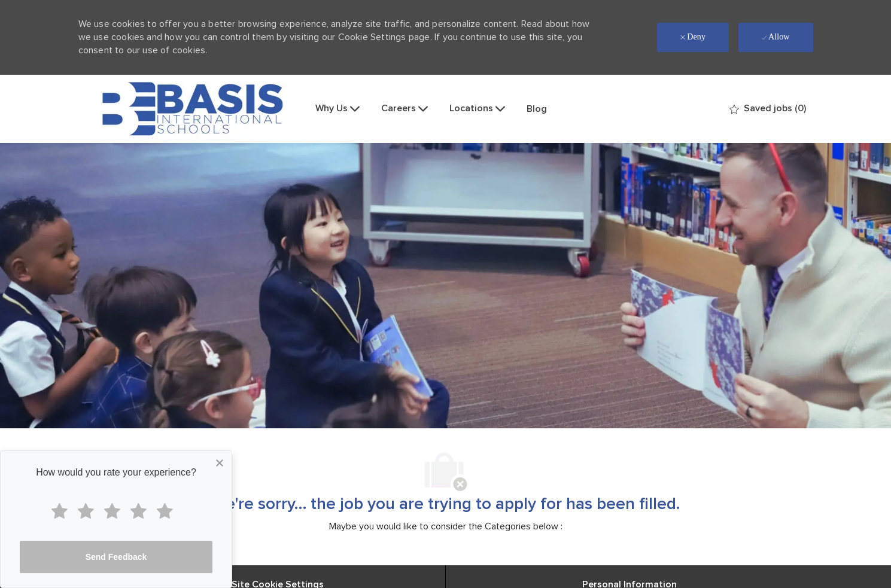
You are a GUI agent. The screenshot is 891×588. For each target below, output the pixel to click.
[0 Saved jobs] (768, 109)
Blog (537, 109)
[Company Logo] (193, 109)
